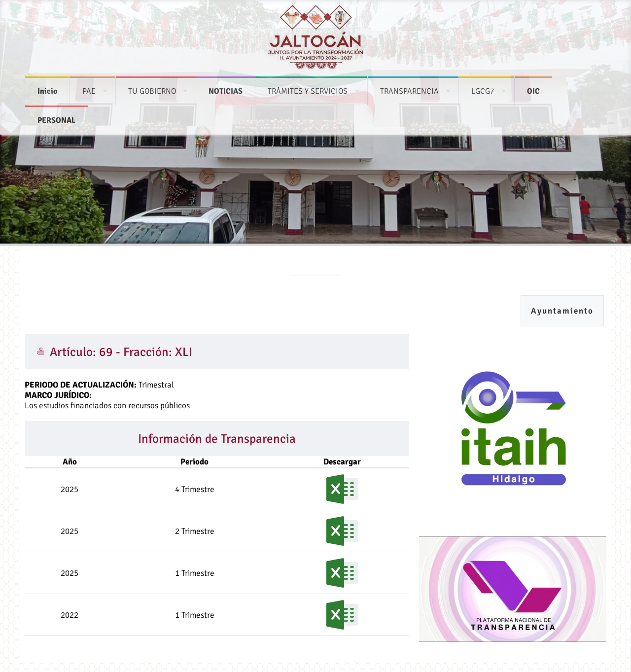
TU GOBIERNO (152, 87)
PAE (89, 87)
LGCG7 (483, 87)
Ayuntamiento (562, 311)
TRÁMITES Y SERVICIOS (308, 87)
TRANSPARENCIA (409, 87)
